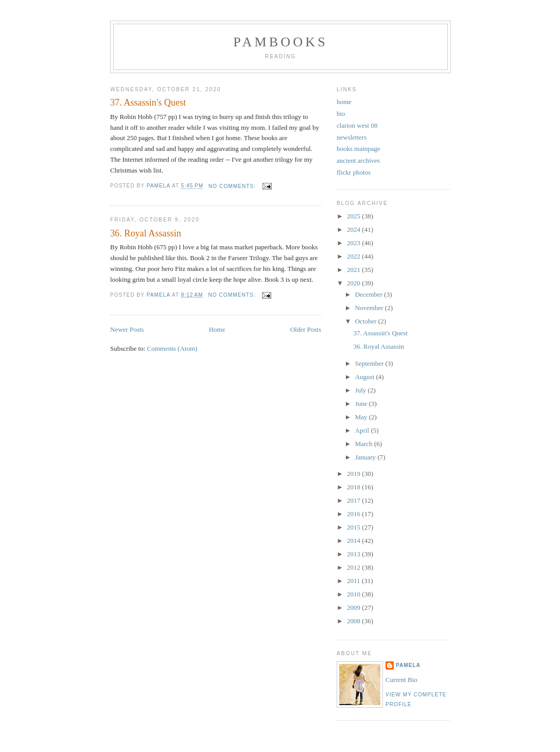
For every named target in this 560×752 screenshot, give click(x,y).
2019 (354, 474)
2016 (354, 514)
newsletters (352, 137)
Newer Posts (127, 329)
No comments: (233, 186)
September (370, 363)
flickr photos (354, 172)
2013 (354, 554)
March (365, 444)
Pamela (408, 665)
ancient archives (358, 160)
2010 (354, 594)
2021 (354, 270)
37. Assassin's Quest (148, 102)
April (363, 430)
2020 (354, 283)
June (362, 404)
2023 (354, 243)
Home (217, 329)
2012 (354, 567)
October (367, 321)
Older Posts (306, 329)
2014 (354, 541)
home (344, 102)
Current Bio (401, 680)
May (362, 417)
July (362, 390)
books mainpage (358, 149)
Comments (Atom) (172, 348)
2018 (354, 487)
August (366, 377)
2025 (354, 216)
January (366, 457)
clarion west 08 (357, 125)
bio (341, 114)
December (370, 294)
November (370, 308)
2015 (354, 527)
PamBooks (281, 42)
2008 (354, 621)
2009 (354, 608)
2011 (354, 581)
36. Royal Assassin (146, 233)
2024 (354, 229)
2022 (354, 256)
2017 (354, 500)
